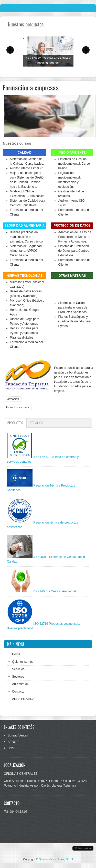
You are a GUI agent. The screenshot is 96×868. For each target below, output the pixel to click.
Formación (12, 399)
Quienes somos (23, 662)
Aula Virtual (20, 684)
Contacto (18, 692)
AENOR (13, 742)
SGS (11, 748)
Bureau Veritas (18, 735)
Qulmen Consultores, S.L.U (56, 859)
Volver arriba (83, 848)
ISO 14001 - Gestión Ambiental (54, 591)
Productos (17, 423)
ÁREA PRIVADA (23, 699)
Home (16, 654)
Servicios (36, 423)
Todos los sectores (17, 407)
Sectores (18, 677)
